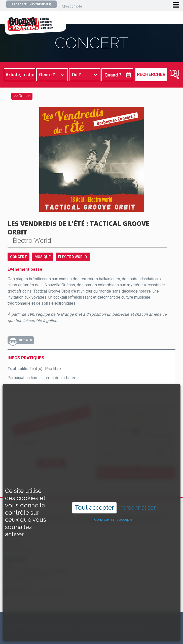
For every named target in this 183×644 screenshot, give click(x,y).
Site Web (25, 340)
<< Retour (22, 96)
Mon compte (72, 6)
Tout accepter (94, 498)
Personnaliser (137, 499)
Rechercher (151, 74)
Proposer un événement (31, 4)
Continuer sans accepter (114, 510)
